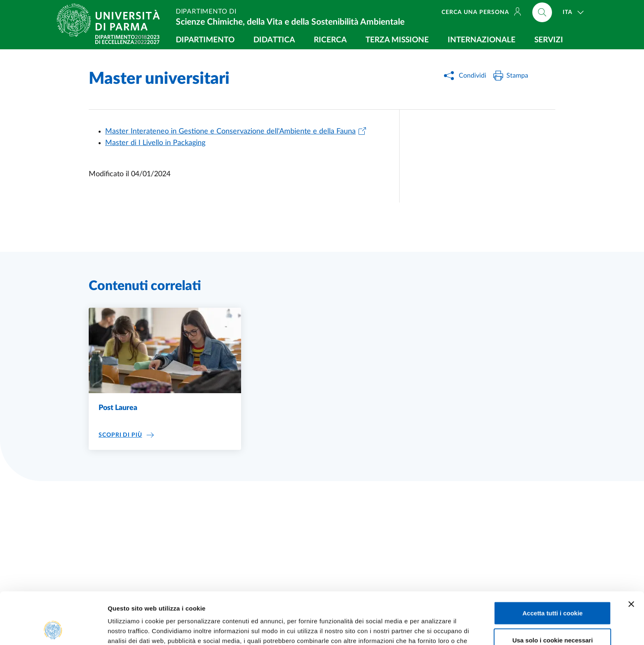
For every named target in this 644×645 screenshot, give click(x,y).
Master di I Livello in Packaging (155, 143)
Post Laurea (118, 408)
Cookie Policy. (267, 602)
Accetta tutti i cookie (553, 564)
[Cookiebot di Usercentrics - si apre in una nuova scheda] (53, 629)
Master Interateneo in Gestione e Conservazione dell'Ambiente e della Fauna (230, 131)
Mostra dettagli (432, 629)
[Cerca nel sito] (542, 12)
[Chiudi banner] (631, 555)
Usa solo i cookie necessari (552, 591)
